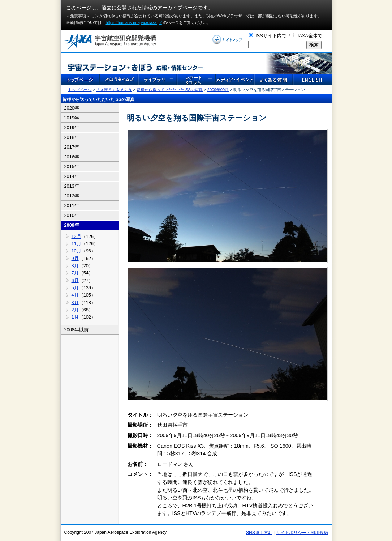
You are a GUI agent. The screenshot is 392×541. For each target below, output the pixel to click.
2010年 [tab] (72, 215)
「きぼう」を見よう (114, 90)
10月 (76, 251)
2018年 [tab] (72, 137)
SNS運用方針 (259, 533)
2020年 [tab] (72, 108)
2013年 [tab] (72, 186)
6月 (75, 280)
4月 (75, 295)
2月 (75, 310)
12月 (76, 236)
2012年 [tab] (72, 196)
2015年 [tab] (72, 167)
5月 (75, 288)
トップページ (80, 90)
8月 (75, 266)
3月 (75, 303)
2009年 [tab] (72, 225)
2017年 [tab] (72, 147)
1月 (75, 317)
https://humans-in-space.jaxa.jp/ (134, 22)
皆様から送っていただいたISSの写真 (170, 90)
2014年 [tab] (72, 176)
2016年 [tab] (72, 157)
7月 (75, 273)
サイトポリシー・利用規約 (302, 533)
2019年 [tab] (72, 118)
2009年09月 (218, 90)
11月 (76, 244)
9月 (75, 258)
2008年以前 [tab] (76, 330)
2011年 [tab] (72, 206)
